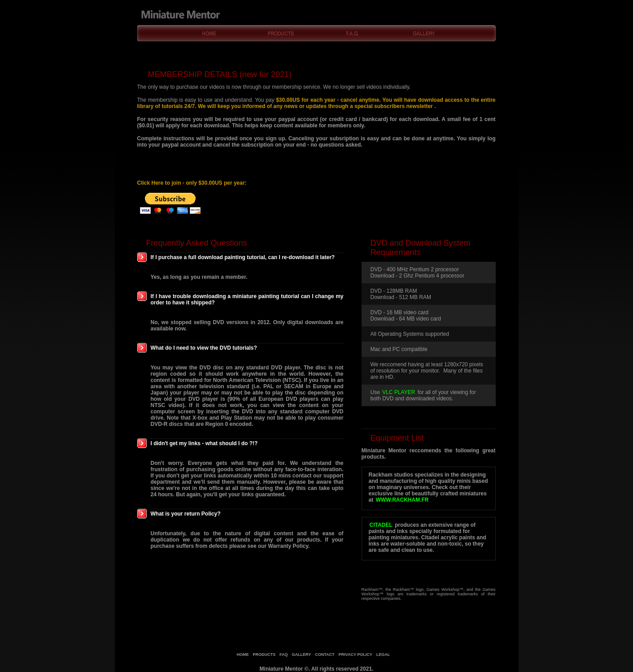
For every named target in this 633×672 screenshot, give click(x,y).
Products (281, 33)
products (264, 655)
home (243, 655)
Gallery (425, 33)
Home (210, 33)
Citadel (381, 525)
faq (284, 655)
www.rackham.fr (402, 500)
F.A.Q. (353, 33)
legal (383, 655)
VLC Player (399, 392)
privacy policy (356, 655)
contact (325, 655)
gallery (302, 655)
